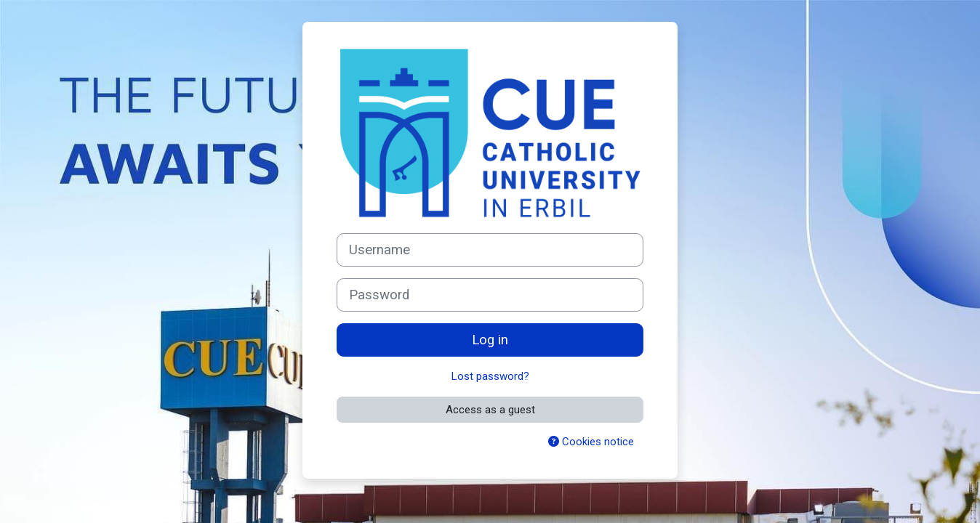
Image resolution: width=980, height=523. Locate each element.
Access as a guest (490, 410)
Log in (490, 340)
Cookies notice (591, 442)
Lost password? (490, 376)
